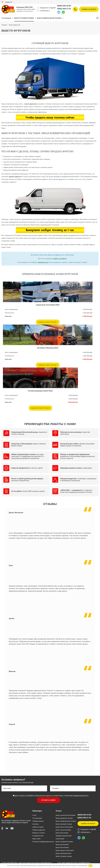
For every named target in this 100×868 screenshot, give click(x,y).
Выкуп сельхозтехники (63, 830)
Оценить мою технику (48, 322)
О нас (34, 815)
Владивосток (7, 2)
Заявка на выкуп (89, 9)
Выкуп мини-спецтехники (64, 827)
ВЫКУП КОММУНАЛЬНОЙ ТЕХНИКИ (49, 18)
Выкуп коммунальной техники (66, 821)
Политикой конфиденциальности (76, 796)
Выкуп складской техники (64, 842)
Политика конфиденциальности (43, 842)
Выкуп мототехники (62, 847)
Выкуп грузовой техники (64, 824)
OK (90, 866)
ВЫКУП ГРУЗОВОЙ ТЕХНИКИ (24, 18)
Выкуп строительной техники (65, 815)
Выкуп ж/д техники (62, 833)
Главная (4, 25)
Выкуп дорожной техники (64, 818)
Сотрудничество (38, 836)
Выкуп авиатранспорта (63, 853)
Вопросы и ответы (39, 833)
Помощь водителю (39, 830)
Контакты (36, 824)
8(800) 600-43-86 (64, 6)
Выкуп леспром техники (64, 856)
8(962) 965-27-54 (64, 9)
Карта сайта (37, 839)
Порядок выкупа (38, 821)
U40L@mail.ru (45, 11)
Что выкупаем (6, 18)
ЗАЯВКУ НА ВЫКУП (60, 259)
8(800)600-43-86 (43, 262)
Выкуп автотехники (62, 845)
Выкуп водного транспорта (65, 850)
